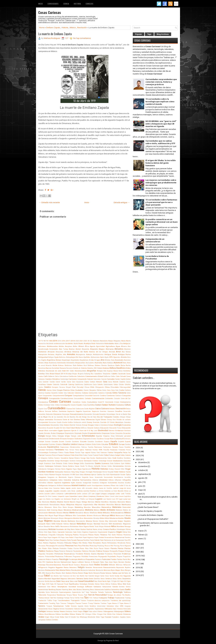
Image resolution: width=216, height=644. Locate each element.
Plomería (62, 551)
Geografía (42, 461)
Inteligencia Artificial (55, 486)
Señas (115, 579)
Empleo (85, 433)
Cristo (41, 405)
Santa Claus (105, 576)
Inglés (73, 483)
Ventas (56, 611)
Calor (118, 376)
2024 (138, 456)
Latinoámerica (70, 494)
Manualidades (55, 505)
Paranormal (120, 537)
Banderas (111, 365)
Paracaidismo (109, 537)
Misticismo (97, 516)
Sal (123, 573)
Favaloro (127, 447)
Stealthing (52, 590)
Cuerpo (98, 405)
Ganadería (64, 458)
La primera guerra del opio (149, 503)
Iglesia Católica (97, 475)
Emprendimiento (94, 433)
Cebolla (100, 385)
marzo (141, 531)
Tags (149, 34)
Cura (45, 409)
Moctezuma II (120, 516)
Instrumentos (112, 483)
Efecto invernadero (51, 431)
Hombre (42, 472)
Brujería (81, 374)
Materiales (117, 507)
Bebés (100, 368)
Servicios (41, 581)
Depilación (71, 411)
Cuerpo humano (109, 405)
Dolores (67, 425)
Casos (128, 382)
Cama (128, 376)
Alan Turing (63, 349)
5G (91, 341)
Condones (111, 396)
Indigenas (53, 480)
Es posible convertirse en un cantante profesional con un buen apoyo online (162, 222)
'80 (45, 341)
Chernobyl (80, 387)
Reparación (120, 568)
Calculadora (64, 376)
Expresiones (65, 447)
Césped (68, 387)
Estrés (99, 444)
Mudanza (114, 518)
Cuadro (79, 405)
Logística (127, 496)
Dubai (97, 425)
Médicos (97, 510)
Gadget (117, 455)
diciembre (142, 462)
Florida (77, 453)
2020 (77, 341)
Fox (129, 453)
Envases (64, 439)
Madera (53, 502)
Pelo (80, 543)
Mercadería (79, 513)
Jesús (96, 488)
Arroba (91, 360)
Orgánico (85, 532)
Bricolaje (69, 374)
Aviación (49, 365)
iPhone (113, 486)
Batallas (90, 368)
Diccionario (58, 420)
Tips (86, 598)
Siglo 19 (110, 581)
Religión (81, 567)
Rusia (103, 573)
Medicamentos (78, 510)
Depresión (95, 411)
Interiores (67, 485)
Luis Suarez (107, 499)
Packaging (69, 535)
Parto (69, 540)
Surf (83, 592)
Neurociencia (65, 527)
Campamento (82, 379)
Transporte (75, 600)
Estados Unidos (70, 444)
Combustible (93, 393)
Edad (68, 428)
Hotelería (122, 472)
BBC (95, 368)
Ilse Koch (106, 475)
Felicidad (41, 450)
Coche (122, 390)
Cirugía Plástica (63, 390)
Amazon (51, 352)
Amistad (112, 352)
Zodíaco (49, 620)
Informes (50, 483)
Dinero (104, 420)
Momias (47, 518)
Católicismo (88, 385)
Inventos (82, 485)
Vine (105, 614)
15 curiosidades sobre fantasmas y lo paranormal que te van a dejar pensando (161, 202)
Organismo (93, 532)
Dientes (77, 420)
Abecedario (104, 341)
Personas (69, 546)
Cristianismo (125, 402)
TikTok (77, 598)
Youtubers (115, 617)
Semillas (97, 579)
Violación (119, 614)
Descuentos (88, 414)
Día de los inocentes (56, 417)
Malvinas (91, 502)
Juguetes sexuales (60, 491)
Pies (40, 548)
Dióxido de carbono (124, 420)
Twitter (67, 606)
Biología (100, 371)
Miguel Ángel (53, 516)
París (47, 540)
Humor (52, 475)
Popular (139, 34)
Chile (92, 387)
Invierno (107, 485)
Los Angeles (56, 499)
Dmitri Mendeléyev (117, 422)
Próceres (41, 557)
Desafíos (119, 411)
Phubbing (101, 546)
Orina (125, 532)
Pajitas (97, 535)
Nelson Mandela (44, 527)
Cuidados (120, 405)
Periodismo (121, 543)
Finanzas (114, 450)
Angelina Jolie (61, 355)
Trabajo (111, 598)
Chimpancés (100, 387)
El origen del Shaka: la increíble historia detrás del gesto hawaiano (161, 163)
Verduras (69, 611)
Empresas (106, 433)
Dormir (73, 425)
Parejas (41, 540)
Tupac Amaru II (113, 603)
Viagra (80, 611)
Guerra (98, 463)
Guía (112, 463)
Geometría (50, 461)
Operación (61, 532)
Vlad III (67, 617)
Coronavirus (43, 402)
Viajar (85, 611)
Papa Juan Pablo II (68, 537)
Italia (63, 488)
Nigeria (86, 527)
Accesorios (42, 344)
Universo (110, 606)
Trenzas (63, 603)
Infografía (127, 480)
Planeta (114, 548)
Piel (112, 546)
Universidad (101, 606)
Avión (55, 365)
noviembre (143, 466)
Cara (40, 382)
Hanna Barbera (68, 466)
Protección (42, 559)
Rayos (115, 562)
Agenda (93, 346)
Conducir (118, 396)
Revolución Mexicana (103, 570)
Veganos (84, 609)
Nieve (81, 527)
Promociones (93, 557)
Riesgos (128, 570)
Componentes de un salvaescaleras (155, 240)
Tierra (72, 598)
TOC (91, 598)
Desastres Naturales (46, 414)
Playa (56, 551)
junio (140, 486)
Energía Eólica (51, 436)
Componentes (47, 396)
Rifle (43, 573)
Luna (125, 499)
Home (42, 28)
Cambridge (64, 379)
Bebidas (106, 368)
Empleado (78, 433)
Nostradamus (43, 529)
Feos (67, 450)
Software (89, 587)
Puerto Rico (127, 559)
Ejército (74, 431)
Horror (105, 472)
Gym (123, 463)
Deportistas (87, 411)
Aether (75, 346)
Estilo (94, 444)
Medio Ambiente (108, 510)
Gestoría (72, 461)
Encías (112, 433)
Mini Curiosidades (80, 516)
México (73, 28)
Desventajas (111, 414)
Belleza (113, 368)
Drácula (79, 425)
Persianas (42, 546)
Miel (46, 516)
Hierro (63, 469)
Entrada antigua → (122, 202)
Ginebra (95, 461)
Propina (120, 557)
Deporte (79, 411)
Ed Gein (63, 428)
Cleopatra (92, 390)
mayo (141, 490)
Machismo (46, 502)
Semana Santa (82, 579)
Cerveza (62, 387)
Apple (107, 357)
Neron (52, 527)
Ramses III (88, 562)
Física (128, 450)
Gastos (93, 458)
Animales (71, 354)
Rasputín (96, 562)
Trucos (78, 603)
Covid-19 (101, 402)
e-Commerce (104, 425)
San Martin (81, 576)
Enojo (113, 436)
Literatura (100, 496)
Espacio (107, 442)
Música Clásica (98, 521)
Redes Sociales (101, 565)
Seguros (64, 579)
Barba (123, 365)
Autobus (110, 363)
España (114, 441)
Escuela (83, 441)
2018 (73, 341)
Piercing (117, 546)
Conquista (126, 396)
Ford (98, 453)
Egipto (60, 431)
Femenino (50, 450)
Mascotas (87, 507)
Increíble (127, 477)
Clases (86, 390)
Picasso (107, 546)
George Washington (62, 461)
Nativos (66, 524)
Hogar (128, 469)
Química (50, 562)
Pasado (74, 540)
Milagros (62, 516)
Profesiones (68, 557)
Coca (109, 390)
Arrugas (97, 360)
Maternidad (126, 507)
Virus (52, 617)
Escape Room (109, 439)
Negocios (127, 524)
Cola (65, 393)
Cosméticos (76, 402)
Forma (110, 452)
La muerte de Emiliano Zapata (55, 34)
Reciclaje (42, 565)
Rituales (58, 573)
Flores (72, 452)
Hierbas (58, 469)
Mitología (106, 516)
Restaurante (50, 570)
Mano (128, 502)
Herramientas (118, 466)
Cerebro (48, 387)
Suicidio (41, 592)
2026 (138, 448)
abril (140, 494)
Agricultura (110, 346)
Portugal (128, 551)
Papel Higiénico (88, 537)
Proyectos (55, 559)
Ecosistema (42, 428)
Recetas (128, 562)
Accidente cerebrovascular (56, 344)
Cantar (117, 379)
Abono (123, 341)
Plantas (127, 548)
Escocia (48, 442)
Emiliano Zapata (53, 28)
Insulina (121, 483)
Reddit (91, 565)
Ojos (50, 532)
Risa (53, 573)
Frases (60, 455)
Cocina (48, 393)
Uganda (80, 606)
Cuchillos (91, 405)
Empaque (60, 433)
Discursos (52, 422)
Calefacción (73, 376)
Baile (75, 365)
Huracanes (66, 475)
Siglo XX (53, 584)
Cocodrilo (54, 393)
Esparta (128, 442)
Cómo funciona (119, 393)
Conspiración (54, 398)
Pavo (126, 540)
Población (69, 551)
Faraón (115, 447)
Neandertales (117, 524)
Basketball (56, 368)
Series (120, 579)
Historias (104, 469)
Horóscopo (97, 472)
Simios (97, 584)
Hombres (50, 472)
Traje (55, 601)
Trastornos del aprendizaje (120, 601)
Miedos (41, 516)
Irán (117, 486)
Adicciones (42, 346)
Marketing (79, 507)
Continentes (109, 398)
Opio (75, 532)
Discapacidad (43, 422)
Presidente (79, 554)
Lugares (99, 499)
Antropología (71, 357)
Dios (114, 420)
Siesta (104, 581)
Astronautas (62, 363)
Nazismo (104, 524)
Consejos (89, 4)
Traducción (42, 601)
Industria (67, 480)
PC (129, 540)
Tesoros (81, 595)
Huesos (41, 475)
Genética (120, 458)
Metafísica (93, 513)
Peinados (60, 543)
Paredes (128, 537)
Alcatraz (72, 349)
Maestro (73, 502)
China (107, 387)
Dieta (83, 420)
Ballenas (91, 365)
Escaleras (100, 439)
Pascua (80, 540)
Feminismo (59, 450)
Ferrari (72, 450)
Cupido (41, 409)
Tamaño (101, 592)
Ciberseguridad (125, 387)
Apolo (102, 357)
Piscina (76, 548)
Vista (62, 617)
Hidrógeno (51, 469)
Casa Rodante (113, 382)
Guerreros (105, 463)
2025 (85, 341)
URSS (122, 606)
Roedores (69, 573)
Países (91, 535)
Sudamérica (115, 590)
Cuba (85, 405)
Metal (100, 513)
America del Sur (95, 352)
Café (46, 376)
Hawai (77, 466)
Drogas (91, 425)
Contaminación (98, 398)
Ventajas (42, 611)
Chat (74, 387)
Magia (78, 502)
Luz (129, 499)
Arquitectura (84, 360)
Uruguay (127, 606)
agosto (141, 478)
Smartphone (62, 587)
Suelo (122, 590)
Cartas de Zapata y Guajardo (150, 511)
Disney (89, 422)
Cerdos (41, 387)
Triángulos (71, 603)
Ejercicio (67, 431)
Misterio (90, 516)
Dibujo (128, 417)
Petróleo (86, 546)
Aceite (76, 344)
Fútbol (106, 455)
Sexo (58, 581)
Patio (102, 540)
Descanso (58, 414)
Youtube (108, 617)
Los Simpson (90, 499)
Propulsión (127, 557)
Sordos (128, 587)
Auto (105, 363)
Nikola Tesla (94, 527)
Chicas (87, 387)
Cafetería (51, 376)
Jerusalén (89, 488)
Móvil (107, 518)
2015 (59, 341)
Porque (121, 551)
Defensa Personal (45, 411)
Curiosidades (53, 4)
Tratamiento (43, 603)
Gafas (123, 455)
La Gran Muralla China (120, 491)
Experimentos (53, 447)
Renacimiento (98, 568)
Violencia (127, 614)
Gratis (65, 463)
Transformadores (64, 601)
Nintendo (107, 527)
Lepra (67, 496)
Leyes (80, 496)
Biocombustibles (81, 371)
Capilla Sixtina (125, 379)
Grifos (82, 463)
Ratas (102, 562)
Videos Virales (75, 614)
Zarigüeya (42, 620)
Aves (125, 363)
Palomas (120, 535)
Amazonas (59, 352)
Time (82, 598)
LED (89, 494)
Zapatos (123, 617)
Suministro (54, 592)
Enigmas (106, 436)
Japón (68, 488)
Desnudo (96, 414)
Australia (98, 363)
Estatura (88, 444)
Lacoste (47, 494)
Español (121, 442)
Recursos (85, 565)
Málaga (84, 502)
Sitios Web (122, 584)
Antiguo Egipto (53, 357)
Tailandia (94, 592)
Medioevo (119, 510)
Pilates (45, 548)
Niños (114, 526)
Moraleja (96, 518)
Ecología (118, 425)
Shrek (100, 581)
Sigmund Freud (63, 584)
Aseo (113, 360)
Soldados (97, 587)
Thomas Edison (44, 598)
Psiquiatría (90, 559)
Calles (113, 376)
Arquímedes (75, 360)
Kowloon (93, 491)
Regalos (52, 567)
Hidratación (42, 469)
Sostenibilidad (43, 590)
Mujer (41, 521)
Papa (45, 537)
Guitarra (117, 463)
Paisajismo (83, 535)
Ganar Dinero (74, 458)
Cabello (114, 374)
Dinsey (109, 420)
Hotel (116, 472)
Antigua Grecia (111, 354)
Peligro (75, 543)
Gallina (51, 458)
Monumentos (88, 518)
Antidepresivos (98, 355)
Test (86, 595)
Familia (91, 447)
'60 (39, 341)
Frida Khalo (75, 455)
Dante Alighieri (90, 409)
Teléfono (127, 592)
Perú (76, 546)
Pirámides (63, 548)
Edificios (84, 428)
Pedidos (46, 543)
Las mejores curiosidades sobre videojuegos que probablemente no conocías (161, 183)
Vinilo (109, 614)
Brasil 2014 (60, 374)
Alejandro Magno (97, 349)
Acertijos (87, 343)
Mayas (60, 510)
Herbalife (97, 466)
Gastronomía (101, 458)
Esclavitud (118, 439)
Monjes (61, 518)
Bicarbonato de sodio (54, 371)
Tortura (96, 598)
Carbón (52, 382)
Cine (54, 390)
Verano (63, 611)
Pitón (91, 548)
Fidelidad (88, 450)
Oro (129, 532)
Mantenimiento (43, 505)
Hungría (58, 475)
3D (89, 341)
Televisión (42, 595)
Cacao (128, 374)
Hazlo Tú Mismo (87, 466)
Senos (103, 579)
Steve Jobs (72, 590)
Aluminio (127, 349)
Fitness (61, 453)
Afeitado (81, 346)
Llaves (107, 496)
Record (65, 565)
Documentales (44, 425)
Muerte (127, 518)
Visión (57, 617)
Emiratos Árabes (50, 433)
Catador (49, 385)
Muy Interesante (111, 521)
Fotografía (118, 452)
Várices (62, 609)
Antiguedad (43, 357)
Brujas (75, 374)
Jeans (79, 488)
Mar (96, 505)
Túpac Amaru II (125, 603)
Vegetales (91, 609)
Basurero (70, 368)
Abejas (111, 341)
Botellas (42, 374)
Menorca (59, 513)
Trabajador (103, 598)
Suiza (48, 592)
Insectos (79, 483)
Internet (75, 485)
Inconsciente (108, 477)
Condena (103, 396)
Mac (40, 502)
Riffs (40, 573)
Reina (66, 567)
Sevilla (47, 581)
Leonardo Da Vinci (45, 496)
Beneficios (121, 368)
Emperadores (69, 433)
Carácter (46, 382)
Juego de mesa (125, 488)
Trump (90, 603)
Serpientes (126, 579)
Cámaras (42, 379)
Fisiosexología (43, 453)
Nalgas (120, 521)
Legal (98, 494)
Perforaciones (112, 543)
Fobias (93, 453)
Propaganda (103, 557)
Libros (85, 496)
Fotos (125, 452)
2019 (138, 556)
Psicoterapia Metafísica (77, 559)
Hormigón (89, 472)
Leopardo (61, 496)
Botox (47, 374)
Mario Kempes (68, 507)
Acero (81, 343)
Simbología (83, 584)
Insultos (128, 483)
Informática (42, 483)
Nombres (120, 526)
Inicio (40, 4)
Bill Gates (70, 371)
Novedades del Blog (63, 529)
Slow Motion (52, 587)
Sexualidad (89, 581)
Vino (114, 614)
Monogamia (68, 518)
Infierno (111, 480)
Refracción (127, 565)
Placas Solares (104, 548)
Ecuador (57, 428)
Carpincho (80, 382)
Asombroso (53, 363)
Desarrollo (127, 411)
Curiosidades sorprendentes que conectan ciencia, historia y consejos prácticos (161, 82)
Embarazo (119, 431)
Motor (102, 518)
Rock (63, 573)
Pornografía (114, 551)
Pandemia (127, 535)
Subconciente (99, 590)
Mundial (57, 521)
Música (89, 521)
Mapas (63, 505)
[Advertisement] (84, 310)
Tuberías (97, 603)
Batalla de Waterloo (80, 368)
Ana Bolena (126, 352)
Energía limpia (64, 436)
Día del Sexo (92, 417)
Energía (41, 436)
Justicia (79, 491)
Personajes (50, 546)
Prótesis (49, 559)
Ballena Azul (82, 365)
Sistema (114, 584)
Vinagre (100, 614)
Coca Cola (115, 390)
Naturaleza (81, 524)
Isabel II (122, 486)
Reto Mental (61, 570)
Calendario (81, 376)
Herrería (128, 466)
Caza (95, 385)
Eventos (128, 444)
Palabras (104, 535)
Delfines (55, 411)
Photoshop (93, 546)
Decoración (121, 409)
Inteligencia (43, 485)
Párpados (63, 540)
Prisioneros (109, 554)
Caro (73, 382)
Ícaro (77, 475)
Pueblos (114, 559)
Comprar (68, 395)
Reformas (119, 565)
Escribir (68, 442)
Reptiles (128, 568)
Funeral (96, 455)
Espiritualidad (43, 444)
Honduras (67, 472)
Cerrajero (55, 387)
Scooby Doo (119, 576)
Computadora (78, 396)
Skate (129, 584)
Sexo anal (65, 581)
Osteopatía (60, 535)
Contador (88, 398)
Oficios (41, 532)
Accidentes (69, 344)
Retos (68, 570)
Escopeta (55, 442)
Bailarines (68, 365)
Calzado (123, 376)
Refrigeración (43, 568)
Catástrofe (64, 385)
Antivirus (62, 357)
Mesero (86, 513)
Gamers (57, 458)
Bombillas (127, 371)
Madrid (66, 502)
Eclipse (111, 425)
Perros (128, 543)
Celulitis (128, 385)
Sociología (81, 587)
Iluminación (115, 475)
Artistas (108, 360)
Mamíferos (105, 502)
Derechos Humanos (107, 411)
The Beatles (126, 595)
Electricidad (103, 430)
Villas (94, 614)
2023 (138, 459)
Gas (88, 458)
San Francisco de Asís (68, 576)
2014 (55, 341)
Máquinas (70, 505)
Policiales (92, 551)
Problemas (126, 554)
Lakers (53, 494)
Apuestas (117, 357)
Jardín (74, 488)
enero (141, 539)
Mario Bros (57, 507)
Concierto (96, 396)
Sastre (112, 576)
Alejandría (85, 349)
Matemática (106, 507)
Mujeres (48, 521)
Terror (75, 595)
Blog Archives (163, 34)
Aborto (128, 341)
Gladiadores (118, 461)
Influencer (118, 480)
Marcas (118, 505)
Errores (94, 439)
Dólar (62, 425)
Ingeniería (58, 483)
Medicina (89, 510)
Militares (69, 516)
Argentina (51, 360)
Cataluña (56, 385)
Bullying (87, 374)
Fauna (121, 447)
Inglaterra (66, 483)
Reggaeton (59, 568)
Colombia (78, 393)
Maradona (102, 505)
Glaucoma (127, 461)
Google (41, 463)
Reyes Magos (115, 570)
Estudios (113, 444)
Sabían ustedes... (144, 378)
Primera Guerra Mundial (94, 554)
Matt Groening (52, 510)
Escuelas (91, 442)
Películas (68, 543)
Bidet (64, 371)
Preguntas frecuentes (46, 554)
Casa (105, 382)
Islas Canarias (54, 488)
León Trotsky (126, 494)
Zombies (55, 620)
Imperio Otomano (74, 477)
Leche (79, 494)
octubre (142, 470)
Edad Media (75, 428)
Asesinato (119, 360)
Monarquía (55, 518)
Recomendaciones (54, 565)
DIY (108, 422)
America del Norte (80, 352)
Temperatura (51, 595)
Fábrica (84, 447)
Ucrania (74, 606)
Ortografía (52, 535)
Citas (72, 390)
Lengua (103, 494)
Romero (81, 573)
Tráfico (50, 601)
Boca (116, 371)
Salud (47, 576)
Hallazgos (49, 466)
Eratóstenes (79, 439)
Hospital (111, 472)
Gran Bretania (57, 463)
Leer (93, 494)
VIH (83, 614)
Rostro (91, 573)
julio (140, 482)
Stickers (79, 590)
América (68, 352)
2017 (68, 341)
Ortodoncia (43, 535)
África (87, 346)
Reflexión (112, 565)
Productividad (50, 557)
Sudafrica (108, 590)
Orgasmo (112, 532)
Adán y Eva (119, 344)
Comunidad (88, 396)
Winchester (91, 617)
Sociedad (72, 587)
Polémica (85, 551)
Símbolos (91, 584)
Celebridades (108, 385)
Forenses (104, 453)
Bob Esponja (108, 371)
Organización (102, 532)
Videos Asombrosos (46, 614)
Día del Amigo (81, 417)
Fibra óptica (80, 450)
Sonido (115, 587)
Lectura (85, 494)
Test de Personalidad (97, 595)
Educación (104, 428)
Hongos (82, 472)
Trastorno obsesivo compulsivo (98, 601)
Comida (109, 393)
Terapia (69, 595)
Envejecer (71, 439)
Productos (59, 556)
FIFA (101, 450)
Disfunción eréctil (80, 422)
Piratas (70, 548)
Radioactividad (66, 562)
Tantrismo (108, 592)
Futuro (112, 455)
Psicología (64, 559)
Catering (71, 385)
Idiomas (87, 475)
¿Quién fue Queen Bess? (148, 507)
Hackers (41, 466)
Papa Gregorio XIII (54, 537)
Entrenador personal (123, 436)
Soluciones (107, 587)
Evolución (42, 447)
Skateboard (42, 587)
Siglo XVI (124, 581)
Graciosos (47, 463)
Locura (121, 496)
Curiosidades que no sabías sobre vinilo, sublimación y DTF (160, 142)
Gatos (109, 458)
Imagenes (42, 477)
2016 (63, 341)
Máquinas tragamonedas (84, 505)
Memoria (52, 513)
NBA (110, 524)
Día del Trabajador (105, 417)
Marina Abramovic (45, 507)
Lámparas (60, 494)
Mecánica (67, 510)
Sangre (97, 576)
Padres (76, 535)
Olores (54, 532)
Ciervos (49, 390)
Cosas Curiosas (50, 12)
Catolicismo (79, 385)
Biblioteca (42, 371)
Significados (74, 584)
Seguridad (56, 579)
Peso (80, 546)
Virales (41, 617)
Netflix (57, 527)
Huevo (46, 475)
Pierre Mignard (125, 546)
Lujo (121, 499)
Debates (112, 409)
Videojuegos (119, 611)
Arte (102, 360)
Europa (122, 444)
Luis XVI (115, 499)
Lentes (118, 494)
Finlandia (122, 450)
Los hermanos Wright (68, 499)
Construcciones (67, 398)
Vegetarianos (99, 609)
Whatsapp (83, 617)
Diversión (96, 422)
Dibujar (123, 417)
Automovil (118, 363)
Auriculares (90, 363)
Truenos (84, 603)
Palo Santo (112, 535)
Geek (114, 458)
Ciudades (79, 390)
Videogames (108, 611)
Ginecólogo (103, 461)
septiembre (143, 474)
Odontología (121, 529)
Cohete (61, 393)
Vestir (75, 611)
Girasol (110, 461)
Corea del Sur (126, 398)
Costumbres (92, 402)
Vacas (50, 609)
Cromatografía (65, 405)
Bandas (104, 365)
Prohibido (85, 557)
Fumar (90, 455)
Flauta (66, 453)
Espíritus (52, 444)
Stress (92, 590)
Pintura (56, 548)
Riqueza (48, 573)
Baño (118, 365)
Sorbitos (122, 587)
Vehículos (108, 609)
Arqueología (66, 360)
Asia (46, 363)
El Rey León (93, 431)
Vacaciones (43, 609)
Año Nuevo (79, 357)
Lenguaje (111, 494)
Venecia (120, 609)
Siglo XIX (116, 581)
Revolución (82, 28)
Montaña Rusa (78, 518)
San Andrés (55, 576)
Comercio (101, 393)
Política (99, 551)
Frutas (85, 455)
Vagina (56, 609)
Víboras (100, 611)
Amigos (105, 352)
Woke (98, 617)
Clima (99, 390)
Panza (40, 537)
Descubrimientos (77, 414)
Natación (59, 524)
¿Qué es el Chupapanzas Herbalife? (153, 519)
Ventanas (50, 611)
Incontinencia (118, 477)
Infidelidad (103, 480)
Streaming (86, 590)
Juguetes (49, 491)
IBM (74, 475)
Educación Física (115, 428)
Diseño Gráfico (68, 422)
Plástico (42, 551)
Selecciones (72, 579)
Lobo (116, 496)
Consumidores (79, 398)
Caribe (63, 382)
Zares (128, 617)
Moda (128, 516)
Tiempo (67, 598)
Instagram (103, 483)
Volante (73, 617)
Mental (66, 513)
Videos (127, 611)
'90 (47, 341)
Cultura (127, 405)
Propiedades (112, 557)
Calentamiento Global (94, 376)
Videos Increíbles (62, 614)
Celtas (116, 385)
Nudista (89, 529)
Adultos (61, 346)
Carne (69, 382)
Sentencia (109, 579)
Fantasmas (107, 447)
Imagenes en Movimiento (57, 477)
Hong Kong (75, 472)
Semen (91, 579)
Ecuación (50, 428)
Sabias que (117, 573)
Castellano (42, 385)
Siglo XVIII (46, 584)
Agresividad (100, 346)
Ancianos (51, 355)
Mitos (112, 515)
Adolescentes (52, 346)
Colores (85, 393)
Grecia (71, 463)
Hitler (123, 469)
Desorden (103, 414)
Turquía (49, 606)
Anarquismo (43, 355)
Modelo (41, 518)
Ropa (86, 573)
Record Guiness (74, 565)
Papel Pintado (99, 537)
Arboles (124, 357)
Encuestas (127, 433)
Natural (73, 524)
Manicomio (121, 502)
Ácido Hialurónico (98, 344)
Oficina (128, 529)
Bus (92, 374)
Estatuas (81, 444)
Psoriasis (98, 559)
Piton (87, 548)
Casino (122, 382)
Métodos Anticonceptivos (113, 513)
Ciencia (66, 4)
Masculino (96, 507)
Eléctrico (112, 431)
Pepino (104, 543)
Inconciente (99, 477)
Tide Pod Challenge (57, 598)
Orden (79, 532)
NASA (53, 524)
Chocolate (115, 387)
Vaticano (77, 609)
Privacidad (117, 554)
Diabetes (116, 417)
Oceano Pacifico (109, 529)
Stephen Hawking (62, 590)
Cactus (41, 376)
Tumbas (103, 603)
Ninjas (101, 527)
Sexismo (53, 581)
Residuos (41, 570)
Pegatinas (53, 543)
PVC (44, 562)
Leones (55, 496)
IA (71, 475)
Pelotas (85, 543)
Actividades (109, 343)
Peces (40, 543)
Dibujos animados (46, 420)
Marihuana (126, 505)
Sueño (128, 589)
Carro (87, 382)
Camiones (73, 379)
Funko (101, 455)
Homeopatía (59, 472)
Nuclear (83, 529)
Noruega (127, 527)
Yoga (102, 617)
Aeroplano (68, 346)
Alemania (110, 349)
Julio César (71, 491)
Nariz (48, 524)
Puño (40, 562)
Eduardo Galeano (93, 428)
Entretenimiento (54, 439)
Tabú (87, 592)
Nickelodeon (74, 527)
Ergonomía (87, 439)
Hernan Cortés (107, 466)
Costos (84, 402)
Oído (45, 532)
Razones (121, 562)
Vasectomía (69, 609)
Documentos (55, 425)
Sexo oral (74, 581)
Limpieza (92, 496)
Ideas (82, 475)
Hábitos (128, 463)
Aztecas (61, 365)
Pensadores (97, 543)
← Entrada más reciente (49, 202)
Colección (71, 393)
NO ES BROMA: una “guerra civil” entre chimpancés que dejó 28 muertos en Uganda (161, 124)
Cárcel (58, 382)
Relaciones (73, 568)
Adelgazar (127, 344)
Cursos (69, 409)
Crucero (73, 405)
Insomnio (95, 483)
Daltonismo (80, 409)
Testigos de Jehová (114, 595)
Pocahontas (77, 551)
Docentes (127, 422)
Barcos (49, 368)
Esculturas (99, 442)
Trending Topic (54, 603)
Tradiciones (120, 598)
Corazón (117, 398)
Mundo (64, 521)
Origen (119, 532)
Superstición (76, 592)
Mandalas (113, 502)
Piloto (50, 548)
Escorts (62, 442)
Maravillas (110, 505)
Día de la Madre (122, 414)
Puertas (120, 559)
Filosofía (106, 450)
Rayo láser (109, 562)
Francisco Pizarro (51, 455)
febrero (141, 535)
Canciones (97, 379)
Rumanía (97, 573)
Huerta (128, 472)
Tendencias (61, 595)
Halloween (58, 466)
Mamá (98, 502)
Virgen (47, 617)
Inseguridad (87, 483)
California (107, 376)
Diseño (59, 422)
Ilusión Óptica (125, 475)
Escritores (76, 442)
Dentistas (63, 411)
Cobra (104, 390)
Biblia (128, 368)
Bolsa (121, 371)
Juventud (86, 491)
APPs (111, 357)
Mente (72, 513)
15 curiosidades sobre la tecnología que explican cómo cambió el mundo (160, 102)
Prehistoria (59, 554)
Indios (61, 480)
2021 (81, 341)
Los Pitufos (81, 499)
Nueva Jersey (97, 529)
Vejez (115, 609)
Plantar (121, 548)
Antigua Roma (124, 354)
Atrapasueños (80, 363)
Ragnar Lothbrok (78, 562)
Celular (121, 385)
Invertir (89, 486)
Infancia (95, 480)
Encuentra (119, 433)
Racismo (57, 562)
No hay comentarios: (82, 38)
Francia (41, 455)
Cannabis (111, 379)
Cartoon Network (96, 382)
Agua (118, 346)
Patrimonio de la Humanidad (114, 540)
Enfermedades (88, 436)
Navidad (97, 524)
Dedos (128, 409)
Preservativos (69, 554)
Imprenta (85, 477)
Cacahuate (122, 374)
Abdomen (96, 341)
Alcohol (78, 349)
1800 (51, 341)
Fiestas (95, 450)
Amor (118, 352)
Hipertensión (86, 469)
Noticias (52, 529)
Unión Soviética (90, 606)
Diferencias (90, 420)
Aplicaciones (95, 357)
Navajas (90, 524)
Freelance (67, 455)
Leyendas (73, 496)
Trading (128, 598)
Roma (75, 573)
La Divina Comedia (103, 491)
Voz (78, 617)
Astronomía (70, 363)
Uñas (117, 606)
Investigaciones (97, 486)
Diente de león (68, 420)
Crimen (117, 402)
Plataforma (50, 551)
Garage (83, 458)
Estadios (59, 444)
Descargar (66, 414)
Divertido (103, 422)
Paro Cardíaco (54, 540)
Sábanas (109, 573)
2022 (138, 544)
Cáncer (90, 379)
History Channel (114, 469)
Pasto (92, 540)
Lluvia (112, 496)
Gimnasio (88, 461)
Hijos (79, 469)
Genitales (127, 458)
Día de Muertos (70, 417)
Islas (46, 488)
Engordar (99, 436)
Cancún (104, 379)
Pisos (82, 548)
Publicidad (106, 559)
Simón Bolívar (105, 584)
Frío (81, 455)
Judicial (116, 488)
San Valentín (90, 576)
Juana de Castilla (105, 488)
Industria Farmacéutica (82, 480)
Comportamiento (58, 396)
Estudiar (105, 444)
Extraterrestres (75, 447)
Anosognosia (80, 355)
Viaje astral (93, 611)
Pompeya (106, 551)
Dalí (74, 409)
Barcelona (42, 368)
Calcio (57, 376)
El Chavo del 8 (82, 431)
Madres (60, 502)
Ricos (123, 570)
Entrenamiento (43, 439)
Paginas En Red (112, 641)
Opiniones (69, 532)
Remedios (89, 568)
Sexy (96, 581)
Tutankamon (58, 606)
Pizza (96, 548)
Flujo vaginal (85, 453)
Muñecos (71, 521)
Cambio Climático (53, 379)
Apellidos (87, 357)
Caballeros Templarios (103, 374)
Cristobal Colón (49, 405)
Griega (76, 463)
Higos (75, 469)
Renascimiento (109, 567)
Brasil (52, 374)
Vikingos (88, 614)
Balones (98, 365)
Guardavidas (89, 463)
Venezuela (127, 609)
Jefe (83, 488)
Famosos (98, 447)
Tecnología (118, 592)
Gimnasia (80, 461)
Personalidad (60, 546)
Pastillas (86, 540)
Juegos (41, 491)
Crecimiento (109, 402)
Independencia (43, 480)
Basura (63, 368)
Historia (77, 4)
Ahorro (124, 346)
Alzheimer (42, 352)
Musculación (80, 521)
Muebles (121, 518)
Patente (97, 540)
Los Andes (47, 499)
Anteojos (89, 355)
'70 (42, 341)
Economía (126, 425)
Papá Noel (79, 537)
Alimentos (119, 349)
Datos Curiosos (102, 409)
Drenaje (85, 425)
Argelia (44, 360)
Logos (40, 499)
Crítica (57, 405)
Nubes (78, 529)
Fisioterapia (53, 453)
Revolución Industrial (88, 570)
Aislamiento (54, 349)
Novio (73, 529)
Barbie (128, 365)
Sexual (81, 581)
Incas (91, 477)
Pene (90, 543)
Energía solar (76, 436)
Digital (98, 420)
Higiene (69, 469)
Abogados (117, 341)
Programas (77, 557)
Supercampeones (65, 592)
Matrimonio (42, 510)
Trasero (83, 601)
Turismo (42, 606)
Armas (58, 360)
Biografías (92, 371)
